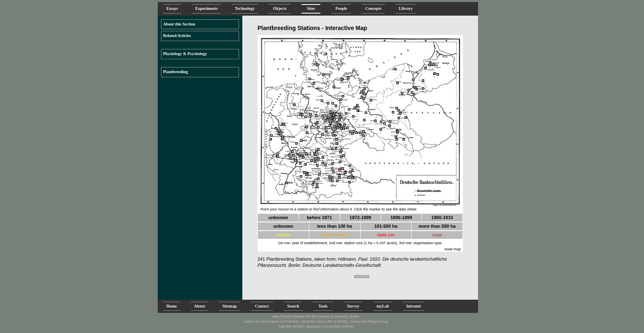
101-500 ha (386, 226)
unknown (278, 217)
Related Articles (177, 36)
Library (406, 8)
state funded (335, 235)
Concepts (373, 8)
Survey (353, 306)
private (283, 235)
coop (437, 235)
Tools (323, 306)
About (200, 306)
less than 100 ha (335, 226)
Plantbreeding (175, 72)
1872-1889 (360, 217)
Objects (280, 8)
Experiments (206, 8)
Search (293, 306)
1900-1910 (442, 217)
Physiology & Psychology (185, 54)
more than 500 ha (437, 226)
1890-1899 (401, 217)
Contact (262, 306)
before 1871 (319, 217)
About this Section (179, 24)
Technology (245, 8)
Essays (172, 8)
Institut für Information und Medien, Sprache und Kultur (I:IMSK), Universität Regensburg (316, 321)
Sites (311, 8)
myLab (383, 306)
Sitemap (229, 306)
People (341, 8)
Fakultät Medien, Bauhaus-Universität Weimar (316, 326)
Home (172, 306)
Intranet (414, 306)
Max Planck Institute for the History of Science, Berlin (316, 317)
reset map (453, 249)
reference (361, 276)
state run (386, 235)
